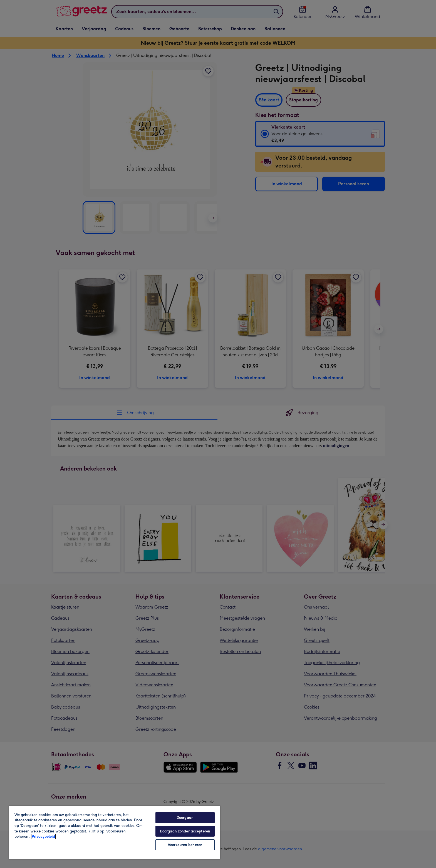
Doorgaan (185, 818)
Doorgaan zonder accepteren (185, 831)
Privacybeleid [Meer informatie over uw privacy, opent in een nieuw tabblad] (43, 836)
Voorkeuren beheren (185, 845)
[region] (115, 832)
